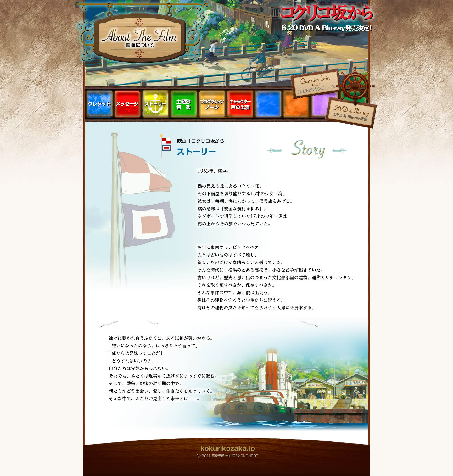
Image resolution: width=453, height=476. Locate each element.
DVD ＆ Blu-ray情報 (351, 114)
